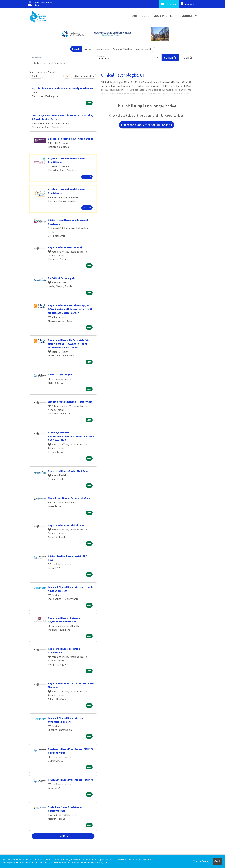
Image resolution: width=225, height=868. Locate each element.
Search (76, 49)
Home (134, 16)
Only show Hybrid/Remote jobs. (51, 63)
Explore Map (102, 49)
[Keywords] (63, 58)
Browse (88, 49)
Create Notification (84, 76)
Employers (188, 4)
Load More (63, 836)
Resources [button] (186, 16)
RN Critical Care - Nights (62, 278)
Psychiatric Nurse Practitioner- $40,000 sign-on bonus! (62, 88)
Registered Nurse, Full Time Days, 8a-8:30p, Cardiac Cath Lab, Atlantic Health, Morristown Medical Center (71, 309)
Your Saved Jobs (144, 49)
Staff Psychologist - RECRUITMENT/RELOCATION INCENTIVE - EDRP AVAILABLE (71, 436)
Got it (217, 861)
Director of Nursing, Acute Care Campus (71, 139)
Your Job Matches (123, 49)
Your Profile (164, 16)
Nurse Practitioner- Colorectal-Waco (69, 498)
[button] (187, 58)
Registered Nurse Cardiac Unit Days (68, 471)
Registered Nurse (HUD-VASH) (65, 247)
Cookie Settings (202, 861)
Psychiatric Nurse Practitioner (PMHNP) (70, 780)
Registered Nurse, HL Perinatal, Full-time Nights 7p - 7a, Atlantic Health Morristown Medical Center (69, 344)
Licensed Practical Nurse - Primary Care (70, 402)
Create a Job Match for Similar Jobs (147, 125)
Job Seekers (169, 4)
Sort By (35, 76)
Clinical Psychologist (60, 374)
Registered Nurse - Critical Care (66, 525)
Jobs (146, 16)
